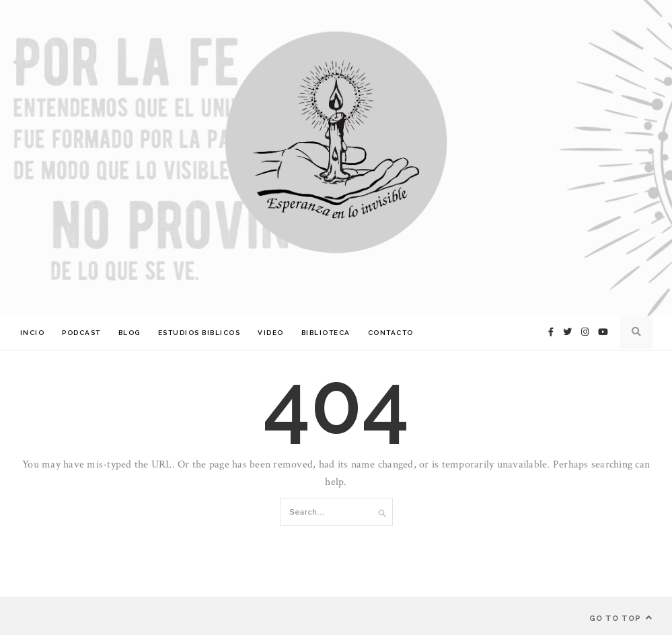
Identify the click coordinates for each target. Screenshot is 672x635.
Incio (33, 333)
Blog (129, 333)
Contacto (391, 333)
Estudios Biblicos (199, 333)
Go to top (621, 618)
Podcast (81, 333)
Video (271, 333)
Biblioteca (326, 333)
